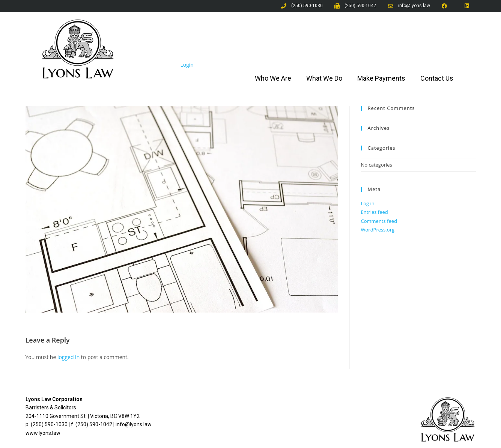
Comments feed (379, 221)
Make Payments (381, 78)
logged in (68, 357)
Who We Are (273, 78)
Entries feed (375, 212)
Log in (368, 203)
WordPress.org (378, 230)
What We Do (324, 78)
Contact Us (437, 78)
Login (187, 65)
